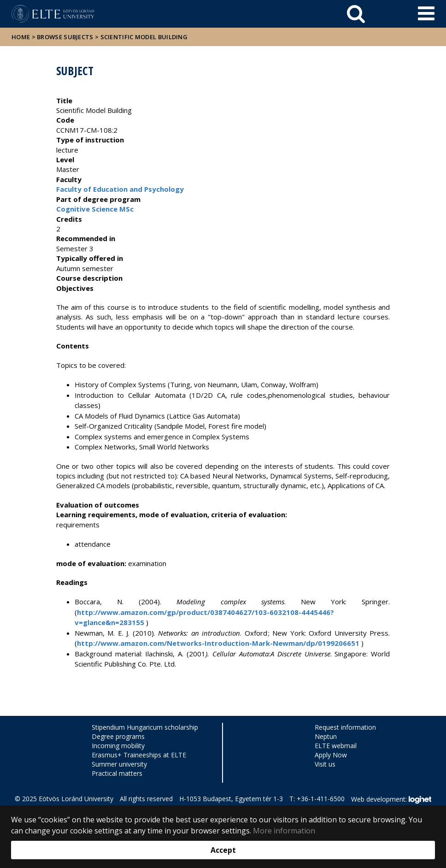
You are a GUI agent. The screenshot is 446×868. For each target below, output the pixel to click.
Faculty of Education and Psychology (120, 189)
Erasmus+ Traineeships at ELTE (139, 755)
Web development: (391, 800)
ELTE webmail (336, 746)
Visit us (325, 764)
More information (284, 831)
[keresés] (356, 14)
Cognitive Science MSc (95, 209)
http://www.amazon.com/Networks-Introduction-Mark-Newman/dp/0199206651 (218, 643)
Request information (345, 727)
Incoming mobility (118, 746)
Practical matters (117, 773)
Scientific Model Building (144, 37)
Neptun (326, 736)
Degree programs (118, 736)
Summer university (119, 764)
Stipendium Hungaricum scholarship (145, 727)
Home (22, 37)
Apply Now (331, 755)
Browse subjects (65, 37)
